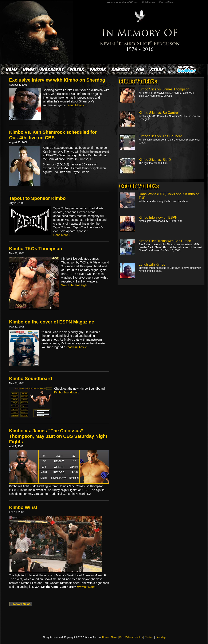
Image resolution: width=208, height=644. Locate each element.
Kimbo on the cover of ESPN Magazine (52, 322)
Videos (129, 637)
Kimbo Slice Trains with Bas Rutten (165, 241)
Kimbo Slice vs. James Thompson (164, 89)
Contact (149, 637)
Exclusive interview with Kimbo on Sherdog (57, 80)
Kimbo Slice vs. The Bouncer (160, 136)
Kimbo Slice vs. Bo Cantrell (159, 113)
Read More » (76, 105)
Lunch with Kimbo (152, 264)
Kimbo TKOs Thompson (36, 249)
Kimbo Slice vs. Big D (155, 160)
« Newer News (21, 604)
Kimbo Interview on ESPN (158, 218)
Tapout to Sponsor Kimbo (37, 198)
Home (106, 637)
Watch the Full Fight (74, 285)
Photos (139, 637)
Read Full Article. (77, 347)
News (114, 637)
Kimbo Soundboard (31, 379)
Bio (121, 637)
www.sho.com (86, 587)
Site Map (160, 637)
